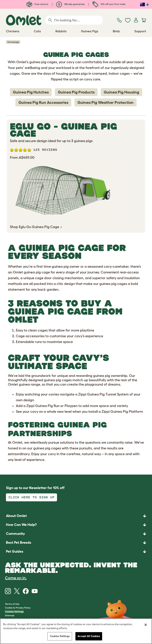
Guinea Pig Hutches (31, 92)
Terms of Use (12, 604)
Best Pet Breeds (19, 543)
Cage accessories (30, 336)
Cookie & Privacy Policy (18, 608)
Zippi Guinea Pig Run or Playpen (52, 406)
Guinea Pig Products (76, 92)
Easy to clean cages (32, 330)
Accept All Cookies (89, 636)
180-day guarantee (70, 4)
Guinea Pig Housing (121, 92)
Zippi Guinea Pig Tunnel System (103, 394)
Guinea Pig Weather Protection (105, 102)
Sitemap (10, 615)
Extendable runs (29, 342)
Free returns (37, 4)
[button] (76, 552)
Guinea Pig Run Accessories (43, 102)
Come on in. (16, 578)
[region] (76, 631)
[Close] (146, 625)
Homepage (13, 42)
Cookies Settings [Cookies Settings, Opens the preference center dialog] (60, 636)
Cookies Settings (14, 612)
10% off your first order (109, 4)
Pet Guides (15, 551)
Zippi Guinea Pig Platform (122, 412)
